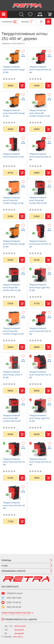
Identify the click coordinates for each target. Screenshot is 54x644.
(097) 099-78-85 (14, 598)
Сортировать (7, 22)
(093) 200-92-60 (14, 607)
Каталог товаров (4, 14)
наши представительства (16, 613)
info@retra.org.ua (15, 593)
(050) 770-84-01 (14, 602)
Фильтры (25, 22)
